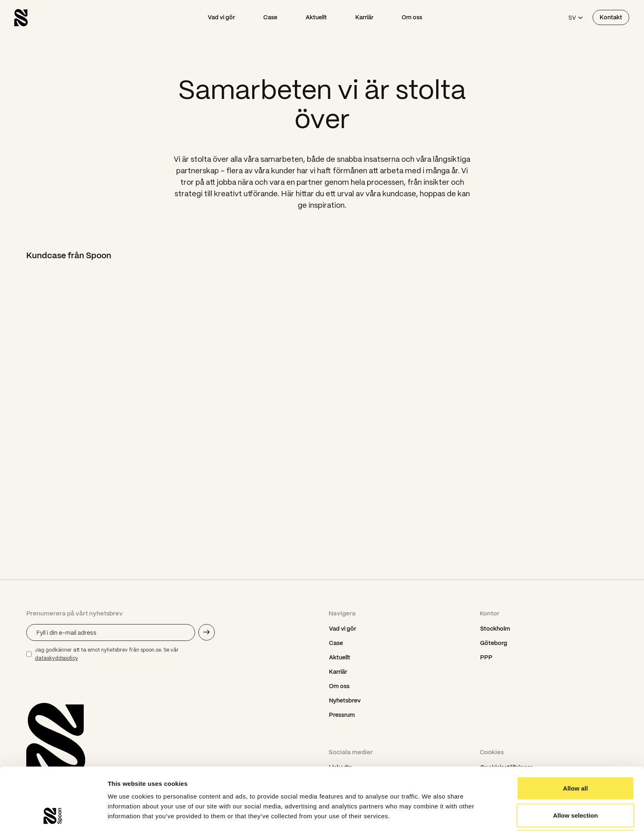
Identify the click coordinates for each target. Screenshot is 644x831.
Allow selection (575, 757)
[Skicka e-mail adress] (207, 632)
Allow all (576, 730)
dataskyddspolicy (56, 658)
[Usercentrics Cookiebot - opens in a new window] (53, 815)
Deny (576, 784)
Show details (431, 815)
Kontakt (611, 17)
